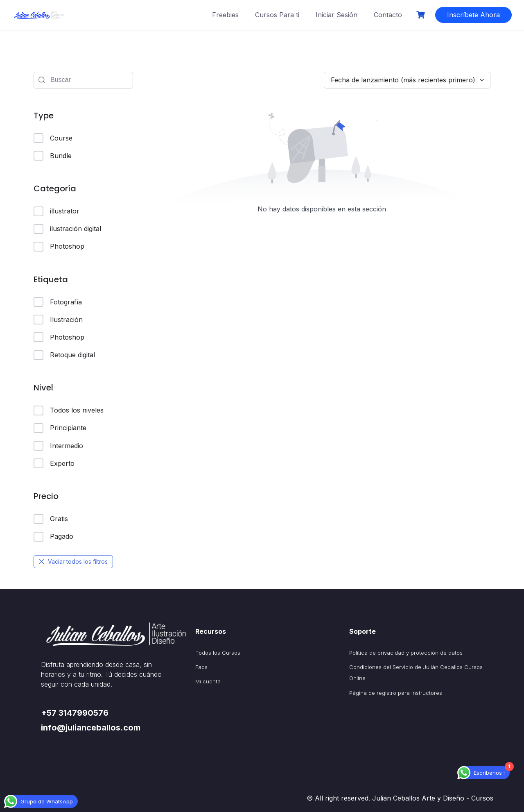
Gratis (51, 519)
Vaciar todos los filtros (73, 561)
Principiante (60, 428)
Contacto (388, 15)
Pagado (53, 537)
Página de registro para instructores (396, 693)
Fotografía (58, 302)
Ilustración (58, 320)
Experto (54, 463)
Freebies (225, 15)
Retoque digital (64, 355)
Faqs (201, 667)
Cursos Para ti (277, 15)
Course (53, 138)
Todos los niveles (69, 411)
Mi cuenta (208, 681)
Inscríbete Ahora (473, 15)
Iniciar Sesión (337, 15)
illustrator (56, 211)
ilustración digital (67, 229)
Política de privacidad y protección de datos (406, 653)
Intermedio (58, 446)
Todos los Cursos (218, 653)
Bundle (53, 156)
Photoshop (59, 247)
